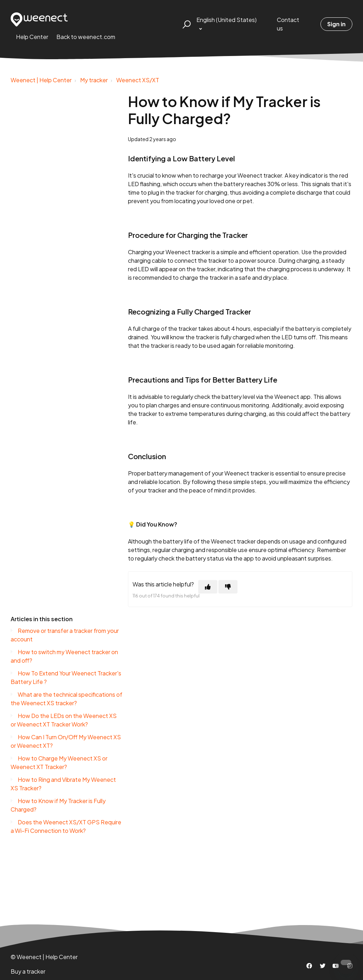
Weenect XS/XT (138, 80)
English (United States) (227, 20)
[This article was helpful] (208, 587)
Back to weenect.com (86, 37)
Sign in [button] (336, 24)
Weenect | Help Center (41, 80)
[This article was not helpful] (228, 587)
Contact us (288, 24)
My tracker (94, 80)
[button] (186, 24)
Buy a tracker (28, 971)
